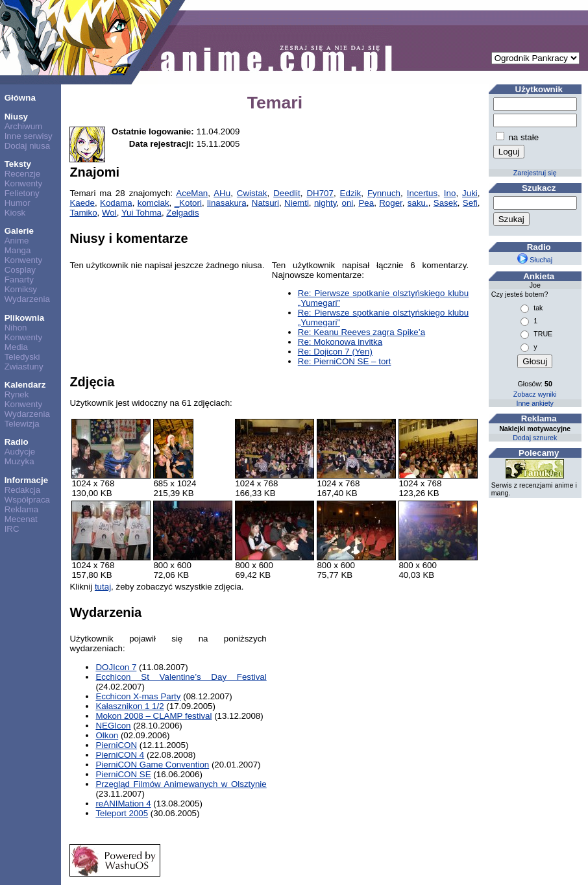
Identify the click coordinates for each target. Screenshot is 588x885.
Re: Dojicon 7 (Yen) (335, 352)
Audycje (20, 452)
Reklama (22, 509)
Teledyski (22, 357)
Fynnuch (384, 193)
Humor (18, 203)
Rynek (17, 394)
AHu (222, 193)
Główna (20, 98)
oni (348, 203)
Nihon (16, 328)
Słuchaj (535, 260)
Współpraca (27, 500)
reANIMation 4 (123, 804)
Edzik (351, 193)
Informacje (26, 480)
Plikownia (24, 318)
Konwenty (24, 183)
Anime (17, 241)
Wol (109, 213)
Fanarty (19, 280)
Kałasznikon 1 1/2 (129, 706)
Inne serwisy (29, 136)
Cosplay (20, 270)
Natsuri (265, 203)
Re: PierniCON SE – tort (345, 361)
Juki (470, 193)
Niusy (16, 117)
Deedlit (287, 193)
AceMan (192, 193)
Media (16, 347)
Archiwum (24, 126)
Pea (366, 203)
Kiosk (15, 213)
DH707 (320, 193)
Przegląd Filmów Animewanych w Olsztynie (181, 784)
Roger (391, 203)
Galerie (19, 231)
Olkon (107, 735)
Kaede (82, 203)
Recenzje (23, 174)
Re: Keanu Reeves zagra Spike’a (361, 332)
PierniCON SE (123, 774)
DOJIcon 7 (116, 667)
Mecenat (21, 519)
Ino (450, 193)
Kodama (116, 203)
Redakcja (23, 490)
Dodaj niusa (27, 146)
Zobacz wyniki (535, 394)
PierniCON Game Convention (152, 765)
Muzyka (19, 461)
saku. (418, 203)
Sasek (446, 203)
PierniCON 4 (120, 755)
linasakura (227, 203)
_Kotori (188, 203)
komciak (153, 203)
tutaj (103, 587)
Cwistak (252, 193)
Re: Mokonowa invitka (340, 342)
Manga (18, 250)
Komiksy (21, 289)
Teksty (18, 164)
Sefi (470, 203)
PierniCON (116, 745)
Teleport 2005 (122, 813)
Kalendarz (25, 385)
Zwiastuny (24, 367)
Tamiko (83, 213)
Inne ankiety (534, 403)
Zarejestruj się (535, 173)
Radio (17, 442)
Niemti (297, 203)
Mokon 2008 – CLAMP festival (153, 716)
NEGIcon (113, 726)
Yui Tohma (141, 213)
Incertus (422, 193)
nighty (325, 203)
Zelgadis (182, 213)
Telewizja (22, 424)
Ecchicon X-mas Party (138, 696)
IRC (12, 529)
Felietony (22, 193)
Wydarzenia (27, 299)
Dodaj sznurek (535, 438)
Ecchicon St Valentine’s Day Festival (181, 677)
